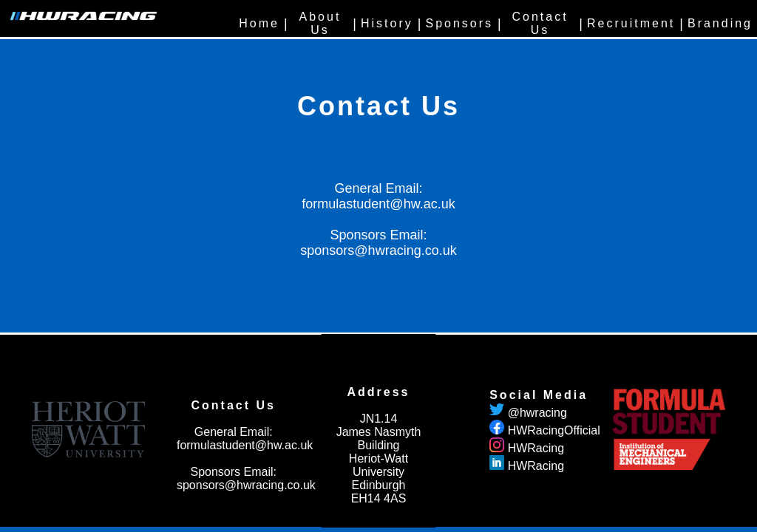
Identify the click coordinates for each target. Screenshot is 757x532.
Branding (720, 23)
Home (259, 23)
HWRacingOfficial (554, 430)
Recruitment (631, 23)
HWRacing (536, 448)
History (387, 23)
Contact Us (540, 23)
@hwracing (537, 413)
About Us (320, 23)
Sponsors (459, 23)
